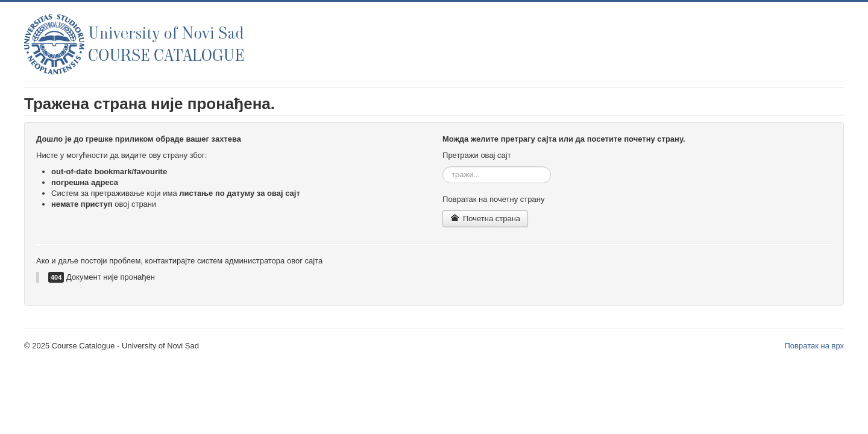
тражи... (443, 167)
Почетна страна (485, 219)
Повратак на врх (814, 346)
